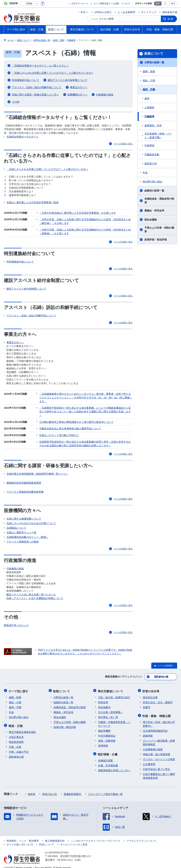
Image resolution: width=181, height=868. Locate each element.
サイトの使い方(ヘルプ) (20, 840)
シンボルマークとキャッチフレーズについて (96, 837)
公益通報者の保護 (153, 745)
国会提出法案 (150, 694)
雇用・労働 (149, 89)
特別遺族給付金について (25, 80)
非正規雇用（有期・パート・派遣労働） (158, 136)
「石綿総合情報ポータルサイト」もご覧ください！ (40, 66)
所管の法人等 (49, 790)
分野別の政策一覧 (154, 62)
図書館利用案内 (72, 790)
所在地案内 (104, 704)
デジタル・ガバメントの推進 (159, 755)
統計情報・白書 (108, 750)
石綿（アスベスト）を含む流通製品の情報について (35, 596)
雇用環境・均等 (153, 126)
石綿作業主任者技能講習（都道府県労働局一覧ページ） (37, 471)
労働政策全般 (152, 155)
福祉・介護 (149, 80)
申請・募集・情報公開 (157, 712)
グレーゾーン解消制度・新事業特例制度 (159, 738)
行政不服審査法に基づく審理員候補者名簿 (159, 772)
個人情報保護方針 (55, 837)
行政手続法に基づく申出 (156, 765)
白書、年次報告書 (108, 761)
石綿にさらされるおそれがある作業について (31, 521)
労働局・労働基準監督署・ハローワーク (114, 720)
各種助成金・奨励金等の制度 (159, 201)
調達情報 (148, 732)
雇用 (147, 98)
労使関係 (149, 145)
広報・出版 (15, 743)
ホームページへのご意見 (74, 840)
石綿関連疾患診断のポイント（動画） (28, 535)
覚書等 (147, 704)
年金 (145, 173)
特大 (173, 4)
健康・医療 (149, 71)
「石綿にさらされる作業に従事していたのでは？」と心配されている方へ (53, 73)
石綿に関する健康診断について (24, 516)
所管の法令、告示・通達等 (158, 699)
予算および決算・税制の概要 (159, 230)
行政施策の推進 (105, 95)
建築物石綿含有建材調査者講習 (24, 480)
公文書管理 (149, 760)
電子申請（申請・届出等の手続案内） (159, 720)
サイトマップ (149, 12)
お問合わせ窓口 (103, 12)
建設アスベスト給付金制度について (68, 80)
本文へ (84, 12)
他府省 (31, 790)
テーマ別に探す (19, 688)
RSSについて (47, 840)
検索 (171, 19)
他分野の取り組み (153, 182)
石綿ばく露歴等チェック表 (21, 530)
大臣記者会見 (16, 733)
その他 (16, 102)
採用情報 (103, 742)
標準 (158, 4)
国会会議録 (151, 220)
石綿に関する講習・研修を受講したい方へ (35, 95)
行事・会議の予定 (19, 748)
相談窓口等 (151, 164)
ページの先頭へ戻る (123, 144)
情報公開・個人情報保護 (156, 750)
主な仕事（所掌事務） (110, 709)
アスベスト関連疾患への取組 (23, 539)
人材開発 (149, 107)
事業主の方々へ (79, 87)
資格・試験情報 (107, 737)
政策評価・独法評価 (156, 240)
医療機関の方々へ (77, 95)
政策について (154, 54)
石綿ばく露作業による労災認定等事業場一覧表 (33, 202)
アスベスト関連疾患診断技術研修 (25, 490)
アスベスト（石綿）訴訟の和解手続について (37, 87)
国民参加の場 (170, 12)
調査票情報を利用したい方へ (114, 766)
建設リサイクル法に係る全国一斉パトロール (31, 592)
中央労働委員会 (107, 732)
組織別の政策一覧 (154, 191)
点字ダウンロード (80, 4)
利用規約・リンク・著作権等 (23, 837)
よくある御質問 (126, 12)
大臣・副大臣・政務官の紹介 (114, 694)
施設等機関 (104, 727)
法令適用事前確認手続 (155, 727)
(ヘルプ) (126, 4)
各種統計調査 (106, 756)
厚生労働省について (111, 688)
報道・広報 (16, 722)
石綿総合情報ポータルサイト (23, 137)
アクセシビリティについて (141, 837)
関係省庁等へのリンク (16, 623)
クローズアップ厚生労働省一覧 (105, 790)
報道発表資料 (16, 738)
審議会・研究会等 (154, 211)
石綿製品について (16, 526)
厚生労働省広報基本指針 (22, 728)
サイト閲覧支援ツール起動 (106, 4)
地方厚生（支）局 (108, 714)
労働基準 (149, 116)
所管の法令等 (151, 688)
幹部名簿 (103, 699)
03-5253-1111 (65, 856)
